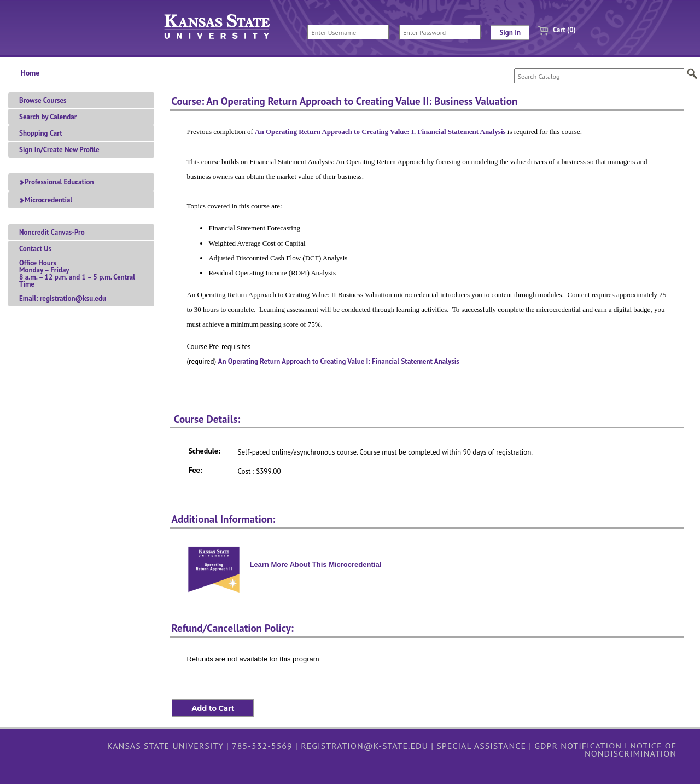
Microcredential (46, 200)
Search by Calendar (48, 117)
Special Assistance (481, 746)
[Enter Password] (440, 32)
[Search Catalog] (599, 76)
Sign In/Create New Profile (59, 150)
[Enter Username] (348, 32)
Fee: (195, 470)
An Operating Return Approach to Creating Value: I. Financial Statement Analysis (380, 132)
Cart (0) (553, 30)
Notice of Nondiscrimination (631, 750)
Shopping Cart (41, 133)
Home (30, 73)
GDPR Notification (578, 746)
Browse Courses (43, 100)
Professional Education (56, 182)
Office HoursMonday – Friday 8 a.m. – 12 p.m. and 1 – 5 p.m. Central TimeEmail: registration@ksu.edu (77, 274)
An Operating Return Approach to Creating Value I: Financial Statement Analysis (339, 361)
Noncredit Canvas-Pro (52, 232)
